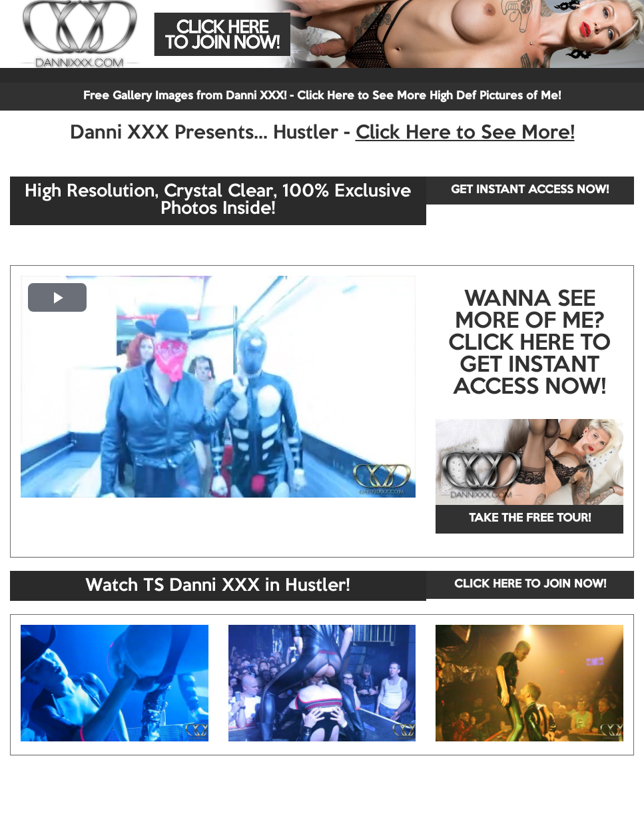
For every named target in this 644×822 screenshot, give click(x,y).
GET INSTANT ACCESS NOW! (530, 190)
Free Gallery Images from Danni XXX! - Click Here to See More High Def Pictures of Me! (322, 96)
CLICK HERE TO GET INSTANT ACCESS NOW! (529, 366)
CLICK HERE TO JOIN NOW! (530, 585)
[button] (57, 297)
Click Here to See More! (465, 133)
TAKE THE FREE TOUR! (530, 519)
